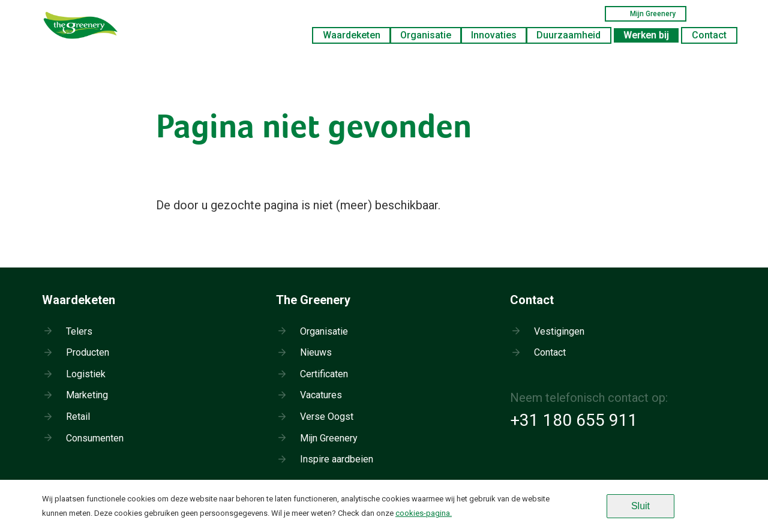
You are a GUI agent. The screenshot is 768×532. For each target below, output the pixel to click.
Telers (79, 331)
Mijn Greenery (646, 14)
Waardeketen (352, 35)
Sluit (640, 506)
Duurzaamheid (568, 35)
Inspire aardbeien (337, 459)
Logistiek (86, 374)
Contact (709, 35)
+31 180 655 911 (574, 420)
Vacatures (321, 395)
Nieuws (316, 352)
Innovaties (494, 35)
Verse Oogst (327, 417)
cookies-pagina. (424, 513)
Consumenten (95, 438)
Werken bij (646, 35)
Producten (88, 352)
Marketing (87, 395)
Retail (78, 417)
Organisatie (426, 35)
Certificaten (324, 374)
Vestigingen (559, 331)
